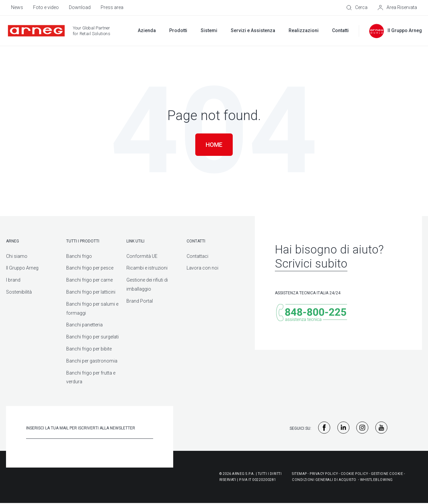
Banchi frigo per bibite (89, 349)
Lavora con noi (202, 268)
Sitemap (299, 474)
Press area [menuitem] (112, 7)
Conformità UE (142, 256)
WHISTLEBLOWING (377, 480)
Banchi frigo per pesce (90, 268)
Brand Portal (140, 301)
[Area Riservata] (397, 8)
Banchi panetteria (84, 325)
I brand (13, 280)
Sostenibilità (19, 292)
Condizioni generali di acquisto (324, 480)
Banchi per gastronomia (92, 361)
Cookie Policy (354, 474)
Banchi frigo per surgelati (92, 337)
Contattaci (197, 256)
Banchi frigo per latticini (91, 292)
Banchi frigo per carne (89, 280)
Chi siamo (17, 256)
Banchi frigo (79, 256)
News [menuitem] (17, 7)
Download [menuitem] (80, 7)
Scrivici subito (311, 264)
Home (214, 145)
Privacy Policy (324, 474)
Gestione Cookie (387, 474)
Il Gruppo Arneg (22, 268)
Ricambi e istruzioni (147, 268)
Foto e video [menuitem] (46, 7)
